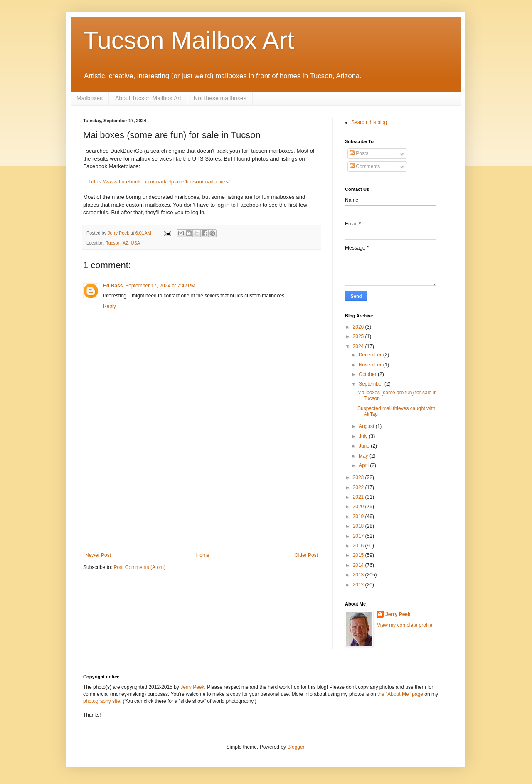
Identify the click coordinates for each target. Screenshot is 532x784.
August (367, 426)
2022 (359, 487)
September (372, 384)
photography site (102, 701)
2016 (359, 546)
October (368, 374)
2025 (359, 336)
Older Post (306, 555)
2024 (359, 346)
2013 (359, 575)
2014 (359, 565)
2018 (359, 526)
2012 (359, 585)
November (371, 365)
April (364, 465)
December (371, 355)
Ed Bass (113, 286)
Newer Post (98, 555)
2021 (359, 497)
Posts (359, 153)
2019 (359, 517)
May (364, 456)
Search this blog (369, 122)
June (365, 446)
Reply (110, 306)
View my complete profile (405, 625)
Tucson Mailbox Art (189, 40)
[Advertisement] (202, 490)
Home (203, 555)
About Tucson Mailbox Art (148, 98)
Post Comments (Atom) (139, 567)
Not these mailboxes (220, 98)
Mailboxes (90, 98)
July (364, 436)
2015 (359, 555)
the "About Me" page (400, 694)
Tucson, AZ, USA (123, 243)
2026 (359, 327)
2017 (359, 536)
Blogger (296, 747)
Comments (365, 166)
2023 (359, 477)
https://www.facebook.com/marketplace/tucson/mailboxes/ (160, 182)
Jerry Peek (398, 614)
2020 (359, 507)
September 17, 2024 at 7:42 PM (160, 286)
